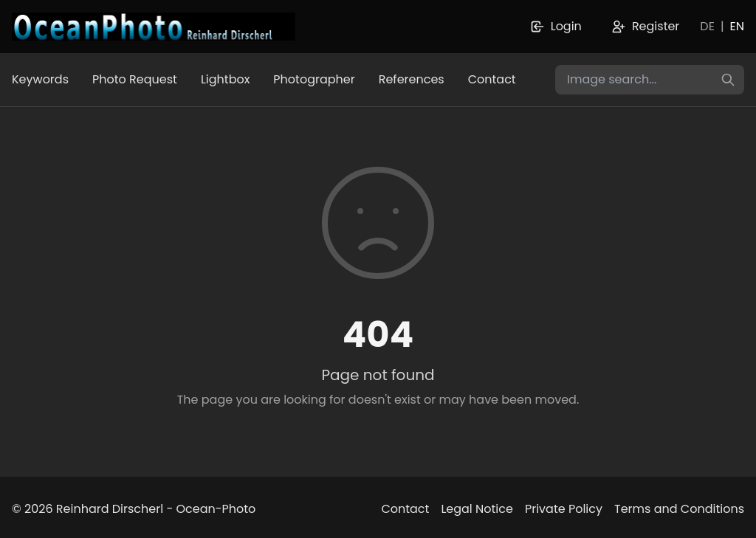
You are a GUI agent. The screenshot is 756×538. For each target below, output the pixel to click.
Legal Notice (477, 509)
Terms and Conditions (679, 509)
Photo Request (135, 79)
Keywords (40, 79)
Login (556, 26)
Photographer (314, 79)
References (412, 79)
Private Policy (564, 509)
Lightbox (225, 79)
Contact (492, 79)
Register (645, 26)
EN (737, 26)
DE (707, 26)
